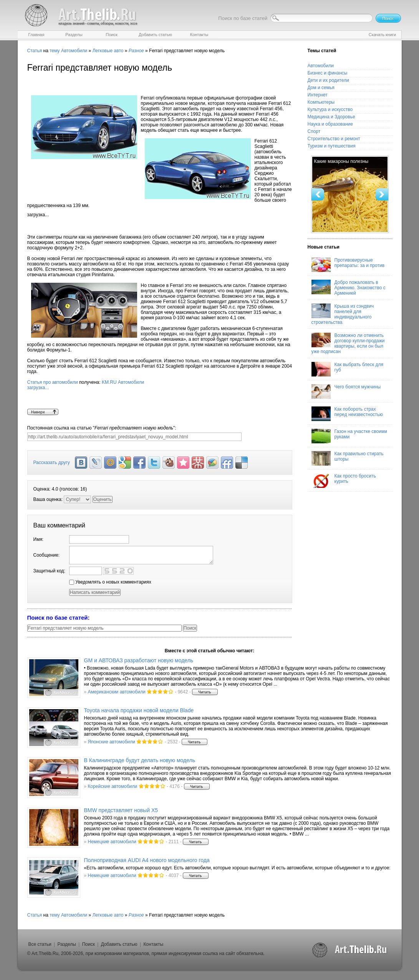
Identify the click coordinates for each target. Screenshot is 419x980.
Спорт (314, 131)
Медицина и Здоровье (331, 117)
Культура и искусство (330, 109)
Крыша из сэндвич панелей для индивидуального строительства (343, 314)
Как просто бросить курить (344, 481)
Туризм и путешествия (332, 146)
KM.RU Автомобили (160, 394)
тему (55, 51)
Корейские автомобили (113, 786)
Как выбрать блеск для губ (347, 369)
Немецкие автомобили (112, 842)
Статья (35, 51)
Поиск (89, 944)
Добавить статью (119, 944)
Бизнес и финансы (328, 73)
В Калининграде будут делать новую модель (140, 760)
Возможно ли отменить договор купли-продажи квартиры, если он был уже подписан (348, 343)
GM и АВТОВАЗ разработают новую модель (139, 660)
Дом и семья (321, 88)
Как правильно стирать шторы (348, 458)
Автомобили (74, 51)
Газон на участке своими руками (349, 436)
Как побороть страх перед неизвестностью (347, 414)
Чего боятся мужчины (346, 391)
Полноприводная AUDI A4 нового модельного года (147, 860)
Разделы (67, 944)
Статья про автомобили (53, 382)
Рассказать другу (52, 463)
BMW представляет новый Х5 (121, 810)
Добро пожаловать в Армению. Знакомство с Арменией (349, 288)
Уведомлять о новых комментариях (110, 582)
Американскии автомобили (117, 692)
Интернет (318, 95)
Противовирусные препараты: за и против (348, 265)
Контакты (153, 944)
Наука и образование (330, 124)
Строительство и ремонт (334, 139)
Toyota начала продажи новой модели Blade (139, 710)
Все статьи (40, 944)
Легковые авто (108, 51)
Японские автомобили (112, 742)
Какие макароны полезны (341, 161)
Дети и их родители (328, 80)
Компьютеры (321, 102)
